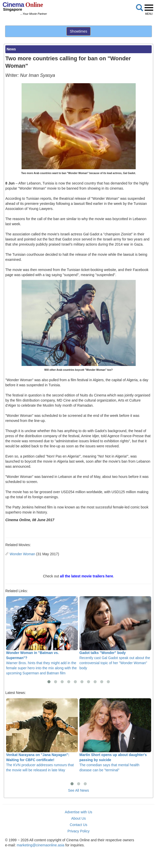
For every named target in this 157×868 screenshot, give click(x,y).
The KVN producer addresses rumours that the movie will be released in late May (42, 735)
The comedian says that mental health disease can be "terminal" (115, 735)
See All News (78, 790)
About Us (79, 818)
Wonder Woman (22, 554)
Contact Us (78, 825)
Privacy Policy (78, 831)
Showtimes (78, 31)
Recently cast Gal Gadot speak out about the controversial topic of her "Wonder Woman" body (115, 633)
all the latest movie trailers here (86, 576)
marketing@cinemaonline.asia (41, 845)
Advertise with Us (78, 812)
